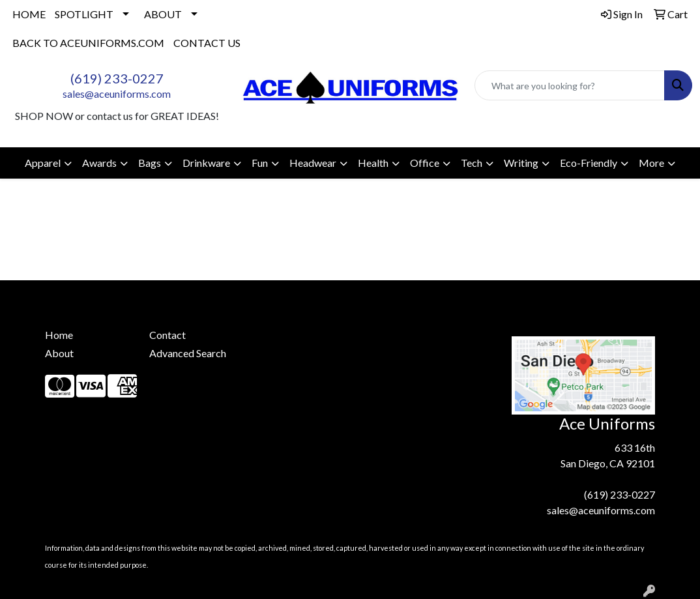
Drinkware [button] (206, 163)
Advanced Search (188, 353)
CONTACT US (207, 43)
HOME (29, 14)
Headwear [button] (313, 163)
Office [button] (425, 163)
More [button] (651, 163)
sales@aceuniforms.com (117, 94)
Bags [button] (150, 163)
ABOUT (163, 14)
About (59, 353)
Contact (168, 335)
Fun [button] (260, 163)
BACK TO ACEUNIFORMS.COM (88, 43)
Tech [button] (472, 163)
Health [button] (373, 163)
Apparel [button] (43, 163)
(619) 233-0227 (117, 78)
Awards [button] (99, 163)
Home (59, 335)
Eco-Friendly (589, 163)
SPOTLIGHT (84, 14)
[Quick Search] (570, 85)
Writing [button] (521, 163)
